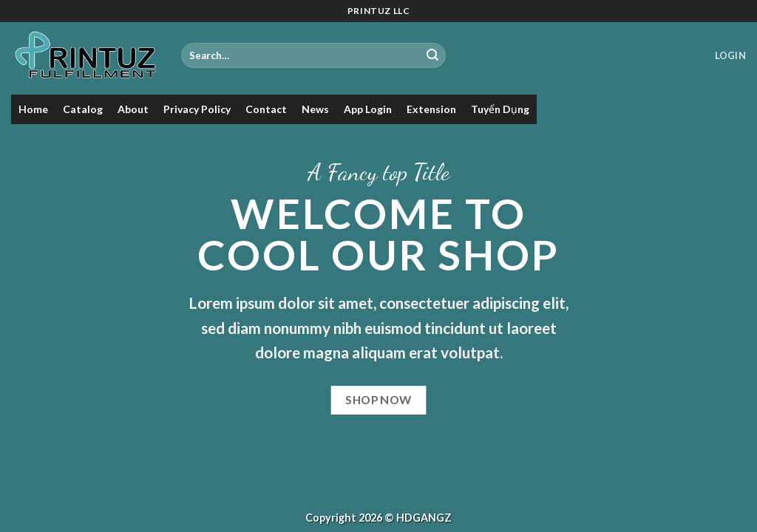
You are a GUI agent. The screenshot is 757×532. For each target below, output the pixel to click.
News (315, 109)
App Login (368, 109)
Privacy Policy (197, 109)
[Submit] (432, 55)
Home (33, 109)
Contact (266, 109)
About (133, 109)
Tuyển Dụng (500, 109)
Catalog (83, 109)
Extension (431, 109)
